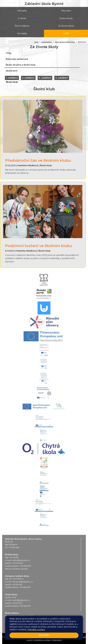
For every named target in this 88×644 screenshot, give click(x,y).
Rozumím (44, 635)
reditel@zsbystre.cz (21, 560)
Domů (36, 42)
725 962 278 (25, 587)
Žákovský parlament (17, 59)
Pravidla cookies (36, 629)
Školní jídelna (22, 26)
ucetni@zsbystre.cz (21, 600)
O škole (22, 18)
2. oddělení (28, 78)
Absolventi (12, 71)
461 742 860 (18, 563)
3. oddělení (45, 78)
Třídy (9, 53)
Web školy (57, 640)
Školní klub (12, 82)
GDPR (30, 640)
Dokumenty (66, 18)
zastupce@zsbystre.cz (22, 582)
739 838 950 (26, 566)
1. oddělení (12, 78)
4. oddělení (62, 78)
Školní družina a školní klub (65, 42)
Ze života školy (66, 26)
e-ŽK (66, 33)
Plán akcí (66, 11)
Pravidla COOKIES (42, 640)
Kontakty (22, 33)
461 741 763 (17, 585)
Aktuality (22, 11)
